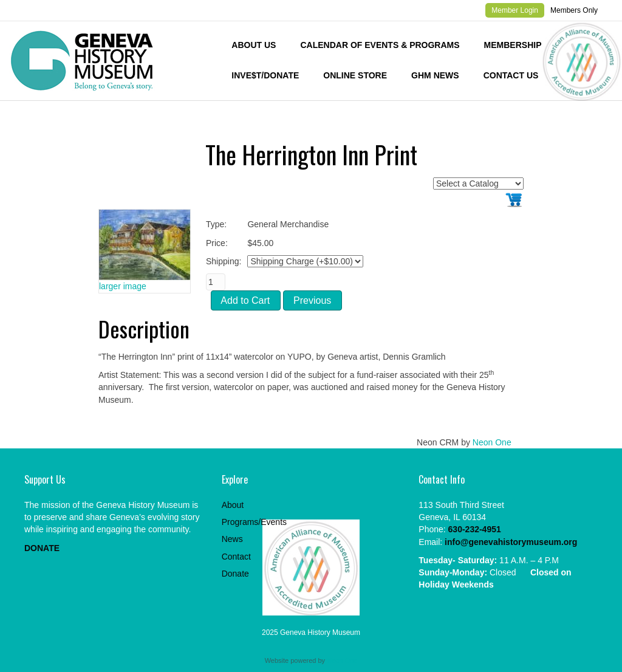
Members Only (574, 10)
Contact (236, 557)
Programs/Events (254, 522)
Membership (513, 45)
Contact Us (511, 75)
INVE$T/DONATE (265, 75)
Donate (235, 574)
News (232, 539)
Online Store (355, 75)
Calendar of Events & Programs (380, 45)
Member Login (515, 10)
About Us (254, 45)
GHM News (435, 75)
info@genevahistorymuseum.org (511, 542)
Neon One (492, 442)
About (233, 505)
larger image (123, 286)
